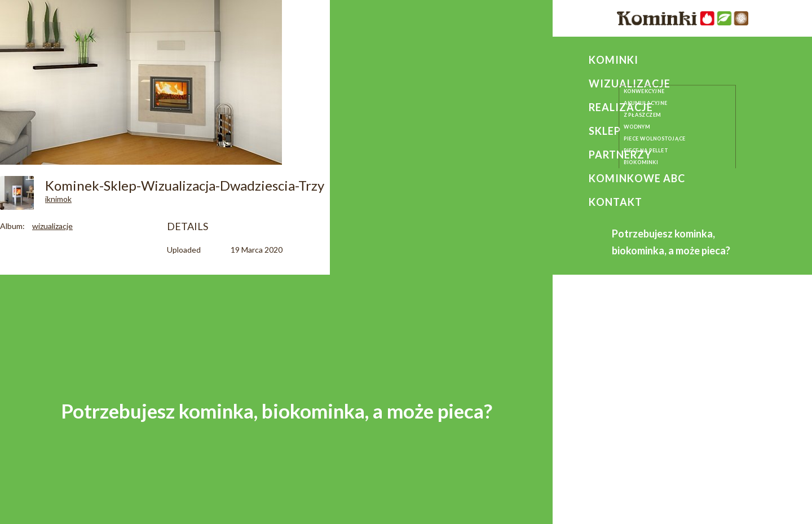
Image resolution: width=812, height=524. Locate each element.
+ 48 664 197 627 (656, 408)
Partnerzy (620, 155)
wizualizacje (52, 226)
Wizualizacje (630, 83)
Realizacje (621, 107)
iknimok (58, 199)
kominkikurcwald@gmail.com (686, 425)
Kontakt (615, 202)
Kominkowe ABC (637, 178)
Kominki (614, 60)
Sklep (605, 131)
